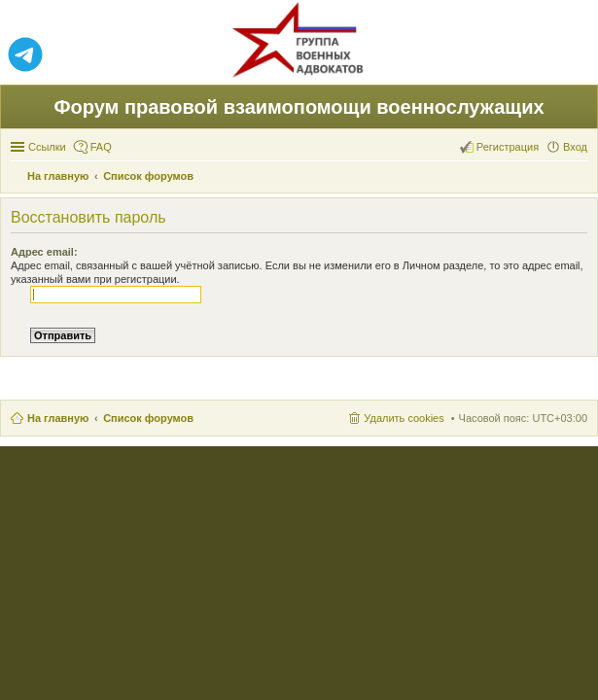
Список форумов (148, 418)
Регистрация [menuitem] (508, 147)
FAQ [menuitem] (101, 147)
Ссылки (47, 147)
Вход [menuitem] (575, 147)
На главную (58, 418)
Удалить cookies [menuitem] (404, 418)
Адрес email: (44, 252)
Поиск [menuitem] (581, 178)
